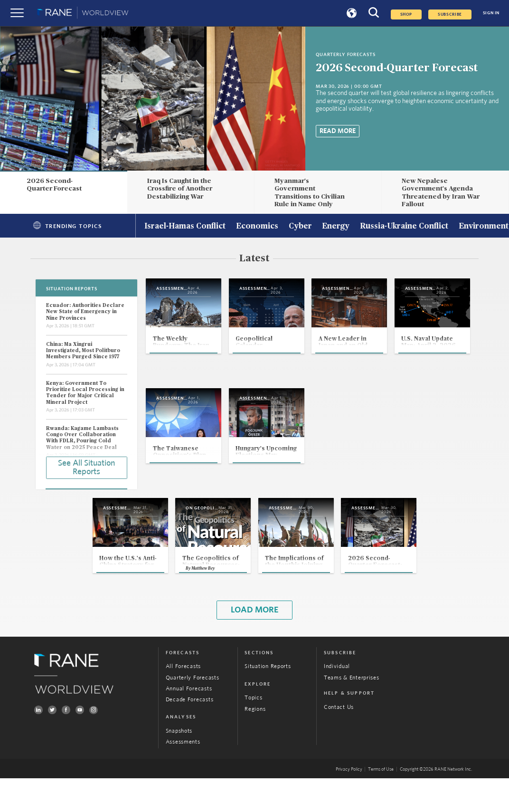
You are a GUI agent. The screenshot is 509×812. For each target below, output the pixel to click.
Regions (255, 742)
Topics (253, 731)
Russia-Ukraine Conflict (404, 227)
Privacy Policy (349, 803)
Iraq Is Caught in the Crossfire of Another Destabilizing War (180, 189)
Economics (257, 227)
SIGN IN (491, 13)
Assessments (183, 776)
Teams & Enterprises (352, 712)
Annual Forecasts (189, 722)
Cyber (300, 227)
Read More (338, 131)
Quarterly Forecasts (193, 712)
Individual (337, 700)
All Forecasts (183, 700)
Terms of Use (381, 803)
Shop (406, 14)
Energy (336, 227)
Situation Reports (268, 700)
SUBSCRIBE (450, 14)
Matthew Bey (175, 601)
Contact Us (339, 741)
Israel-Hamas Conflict (185, 227)
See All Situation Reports (86, 467)
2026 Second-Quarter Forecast (397, 68)
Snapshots (179, 765)
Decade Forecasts (190, 733)
